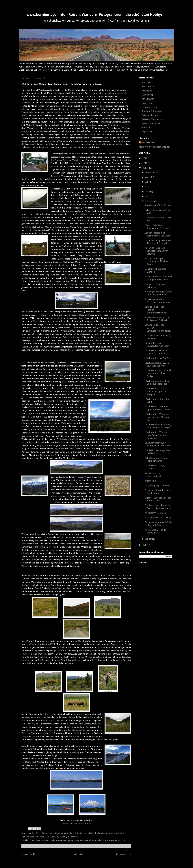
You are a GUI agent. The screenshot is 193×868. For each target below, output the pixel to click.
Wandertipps (148, 95)
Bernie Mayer (148, 143)
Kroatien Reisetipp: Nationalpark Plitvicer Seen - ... (156, 262)
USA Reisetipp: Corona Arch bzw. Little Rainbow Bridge (158, 373)
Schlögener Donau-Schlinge (158, 518)
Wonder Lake (73, 837)
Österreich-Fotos (150, 107)
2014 (145, 545)
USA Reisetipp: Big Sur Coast (158, 358)
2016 (145, 163)
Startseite (77, 854)
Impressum (147, 132)
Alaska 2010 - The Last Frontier (76, 824)
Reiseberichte (148, 87)
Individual (91, 833)
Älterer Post (124, 854)
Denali (73, 833)
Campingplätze (62, 833)
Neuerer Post (30, 854)
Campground (48, 833)
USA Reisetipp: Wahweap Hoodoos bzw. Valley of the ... (157, 417)
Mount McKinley (116, 833)
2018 (145, 158)
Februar (149, 201)
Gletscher (81, 833)
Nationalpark (28, 837)
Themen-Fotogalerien (152, 111)
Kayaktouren (148, 99)
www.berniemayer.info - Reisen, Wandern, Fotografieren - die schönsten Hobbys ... (96, 15)
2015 (145, 168)
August (149, 177)
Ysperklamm (151, 481)
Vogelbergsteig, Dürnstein (157, 486)
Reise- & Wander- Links (153, 120)
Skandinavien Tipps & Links (158, 205)
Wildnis (63, 837)
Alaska (31, 833)
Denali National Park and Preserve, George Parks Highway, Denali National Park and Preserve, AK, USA (78, 840)
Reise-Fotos (148, 103)
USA (47, 837)
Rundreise (39, 837)
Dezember (151, 172)
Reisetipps (147, 91)
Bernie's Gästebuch (151, 124)
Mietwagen (102, 833)
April (148, 192)
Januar (149, 539)
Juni (147, 182)
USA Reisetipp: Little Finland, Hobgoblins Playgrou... (155, 392)
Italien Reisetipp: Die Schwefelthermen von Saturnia (156, 251)
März (148, 197)
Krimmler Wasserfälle (155, 513)
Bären (38, 833)
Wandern (54, 837)
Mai (147, 187)
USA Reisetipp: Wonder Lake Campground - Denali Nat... (156, 435)
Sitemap (146, 128)
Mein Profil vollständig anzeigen (154, 147)
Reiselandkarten (150, 115)
